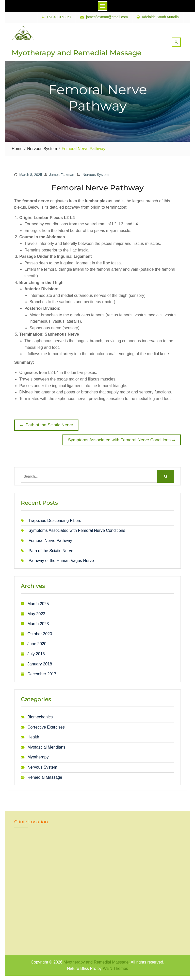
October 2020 (40, 633)
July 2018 (36, 653)
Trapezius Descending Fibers (55, 520)
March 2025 (38, 603)
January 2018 (40, 663)
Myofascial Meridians (46, 746)
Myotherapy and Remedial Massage (77, 52)
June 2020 (37, 643)
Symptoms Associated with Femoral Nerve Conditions (77, 530)
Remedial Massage (45, 777)
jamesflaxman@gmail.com (107, 17)
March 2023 (38, 623)
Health (33, 737)
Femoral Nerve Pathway (50, 540)
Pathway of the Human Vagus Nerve (61, 560)
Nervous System (96, 174)
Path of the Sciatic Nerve (51, 550)
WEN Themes (115, 968)
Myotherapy (38, 757)
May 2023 (36, 613)
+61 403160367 (59, 17)
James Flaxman (62, 174)
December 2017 (42, 673)
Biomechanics (40, 716)
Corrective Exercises (46, 726)
